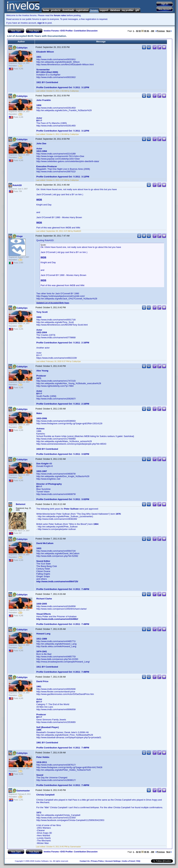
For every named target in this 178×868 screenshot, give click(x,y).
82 (137, 31)
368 (153, 31)
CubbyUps (22, 48)
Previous (160, 31)
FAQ (138, 861)
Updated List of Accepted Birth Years (53, 303)
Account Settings (113, 861)
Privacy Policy (97, 861)
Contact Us (85, 861)
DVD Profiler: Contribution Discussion (79, 31)
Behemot (21, 504)
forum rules (60, 15)
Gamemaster (23, 791)
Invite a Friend (128, 861)
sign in (41, 23)
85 (145, 31)
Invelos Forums (51, 31)
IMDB (39, 200)
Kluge (20, 236)
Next (169, 31)
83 (140, 31)
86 (148, 31)
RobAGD (17, 185)
